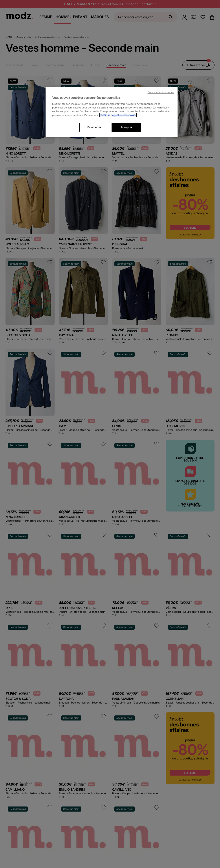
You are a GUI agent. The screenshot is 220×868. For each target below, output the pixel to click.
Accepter (126, 127)
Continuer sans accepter (161, 92)
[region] (112, 112)
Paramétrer (94, 127)
